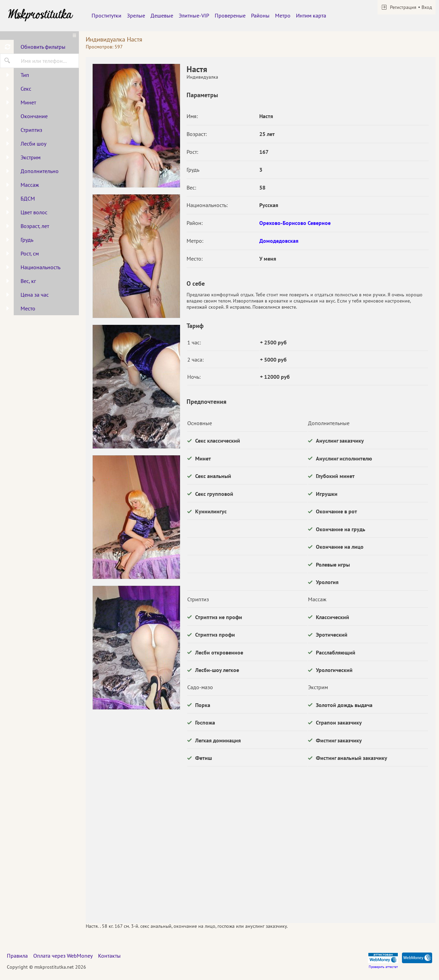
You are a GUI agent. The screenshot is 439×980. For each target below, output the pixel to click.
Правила (17, 956)
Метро (283, 15)
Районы (260, 15)
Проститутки (106, 15)
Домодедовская (279, 241)
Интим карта (311, 15)
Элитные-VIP (194, 15)
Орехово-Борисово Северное (295, 223)
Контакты (109, 956)
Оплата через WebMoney (63, 956)
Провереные (230, 15)
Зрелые (136, 15)
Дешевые (162, 15)
